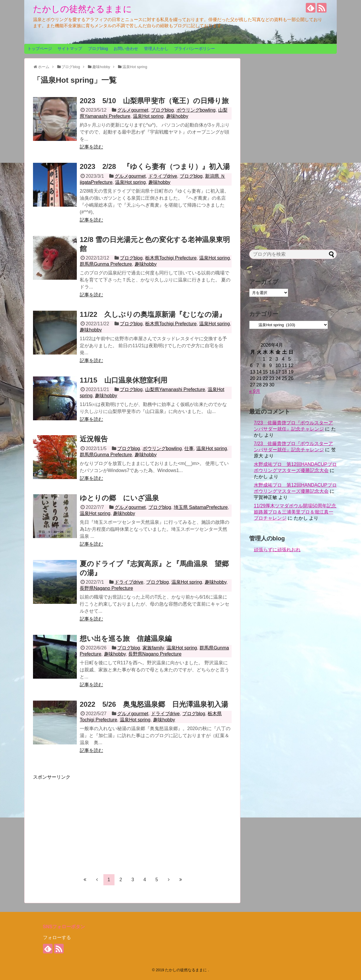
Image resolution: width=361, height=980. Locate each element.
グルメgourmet (133, 110)
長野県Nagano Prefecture (106, 588)
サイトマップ (70, 49)
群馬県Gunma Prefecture (106, 264)
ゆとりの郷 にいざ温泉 (119, 498)
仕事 (189, 448)
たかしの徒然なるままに (83, 9)
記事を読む (91, 147)
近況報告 (94, 439)
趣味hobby (177, 116)
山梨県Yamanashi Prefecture (175, 389)
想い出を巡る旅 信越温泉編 (126, 638)
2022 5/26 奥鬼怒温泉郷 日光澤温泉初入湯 (154, 704)
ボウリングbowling (196, 110)
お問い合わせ (126, 49)
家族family (153, 648)
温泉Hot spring (148, 116)
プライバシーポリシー (195, 49)
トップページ (40, 49)
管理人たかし (156, 49)
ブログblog (98, 49)
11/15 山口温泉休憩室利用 (124, 380)
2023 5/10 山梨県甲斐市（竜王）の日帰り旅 (154, 101)
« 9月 (255, 391)
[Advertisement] (82, 821)
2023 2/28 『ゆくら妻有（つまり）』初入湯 (155, 166)
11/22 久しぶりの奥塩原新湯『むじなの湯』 (153, 314)
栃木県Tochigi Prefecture (171, 258)
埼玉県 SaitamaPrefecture (201, 507)
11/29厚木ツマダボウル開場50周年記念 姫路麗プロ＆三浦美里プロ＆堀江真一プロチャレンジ (297, 512)
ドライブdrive (163, 176)
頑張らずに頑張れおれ (277, 550)
